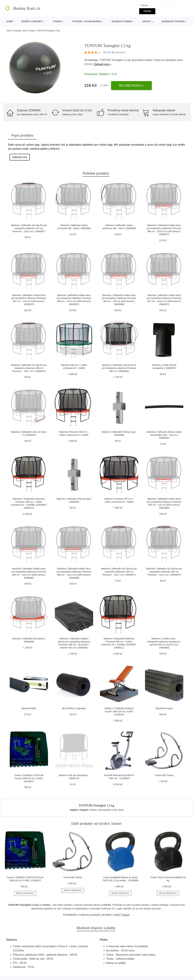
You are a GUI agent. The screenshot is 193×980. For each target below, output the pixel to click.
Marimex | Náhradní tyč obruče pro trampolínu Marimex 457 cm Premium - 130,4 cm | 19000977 (29, 228)
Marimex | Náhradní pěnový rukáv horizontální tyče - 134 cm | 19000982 (164, 435)
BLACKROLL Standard (74, 708)
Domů (10, 21)
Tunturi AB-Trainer (164, 775)
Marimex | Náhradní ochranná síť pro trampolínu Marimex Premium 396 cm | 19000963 (119, 368)
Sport (25, 31)
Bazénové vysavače (173, 21)
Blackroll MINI (29, 708)
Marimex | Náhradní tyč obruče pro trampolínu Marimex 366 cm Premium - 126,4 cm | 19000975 (164, 572)
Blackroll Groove (164, 708)
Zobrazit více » (102, 64)
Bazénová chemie (122, 21)
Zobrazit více (20, 157)
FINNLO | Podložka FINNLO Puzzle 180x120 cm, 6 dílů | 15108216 (119, 711)
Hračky (147, 21)
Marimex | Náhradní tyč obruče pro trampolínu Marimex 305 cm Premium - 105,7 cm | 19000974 (119, 572)
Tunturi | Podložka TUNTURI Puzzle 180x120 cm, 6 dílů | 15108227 (29, 778)
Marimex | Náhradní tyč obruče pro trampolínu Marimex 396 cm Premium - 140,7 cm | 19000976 (29, 368)
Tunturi (157, 60)
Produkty (17, 31)
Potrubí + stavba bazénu (87, 21)
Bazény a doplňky (32, 21)
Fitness (57, 21)
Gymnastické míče (108, 810)
